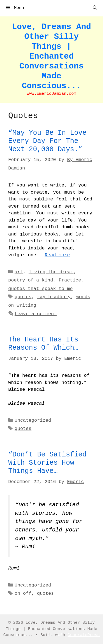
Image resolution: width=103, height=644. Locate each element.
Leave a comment (36, 314)
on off (23, 593)
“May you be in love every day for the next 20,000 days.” (47, 141)
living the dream (51, 272)
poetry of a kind (31, 280)
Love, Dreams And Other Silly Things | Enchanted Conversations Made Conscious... (51, 56)
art (19, 272)
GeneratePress (84, 635)
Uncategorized (33, 420)
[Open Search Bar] (95, 8)
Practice (70, 280)
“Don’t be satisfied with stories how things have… (47, 463)
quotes (23, 297)
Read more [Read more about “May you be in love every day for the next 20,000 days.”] (57, 255)
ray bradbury (54, 297)
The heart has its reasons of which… (43, 344)
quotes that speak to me (41, 289)
